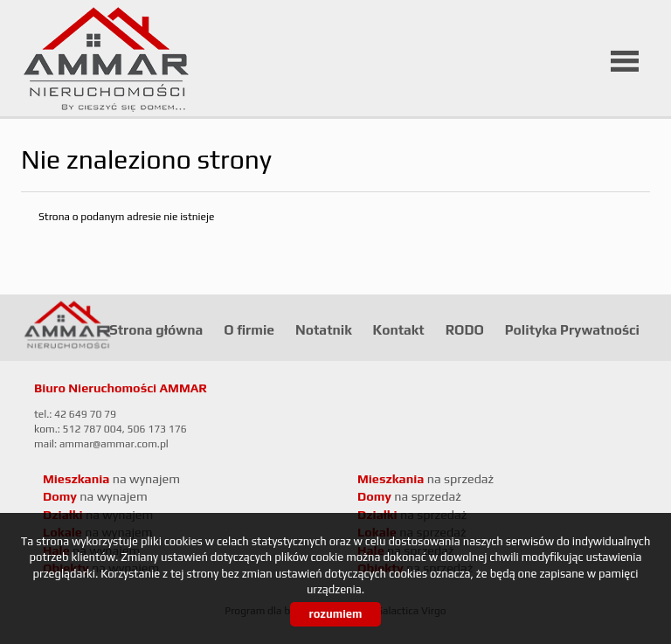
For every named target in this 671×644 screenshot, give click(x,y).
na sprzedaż (425, 479)
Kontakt (399, 329)
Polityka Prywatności (572, 329)
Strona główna (156, 329)
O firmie (249, 329)
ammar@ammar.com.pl (114, 444)
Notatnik (324, 329)
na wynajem (111, 479)
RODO (465, 329)
